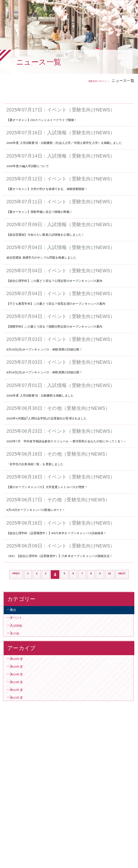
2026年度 (25, 768)
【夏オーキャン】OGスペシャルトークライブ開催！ (64, 119)
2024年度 (25, 794)
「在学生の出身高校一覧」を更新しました (53, 517)
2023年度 (25, 807)
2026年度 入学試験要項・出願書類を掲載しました (62, 435)
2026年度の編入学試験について (41, 172)
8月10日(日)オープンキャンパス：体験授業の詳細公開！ (69, 389)
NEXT (69, 660)
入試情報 (24, 724)
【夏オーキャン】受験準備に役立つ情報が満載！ (60, 224)
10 (124, 649)
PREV (18, 649)
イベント (24, 711)
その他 (22, 737)
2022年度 (25, 821)
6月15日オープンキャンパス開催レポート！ (55, 570)
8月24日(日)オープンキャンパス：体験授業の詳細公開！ (69, 412)
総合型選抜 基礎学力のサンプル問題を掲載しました (63, 277)
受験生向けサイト (89, 81)
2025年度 (25, 781)
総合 (20, 698)
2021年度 (25, 834)
